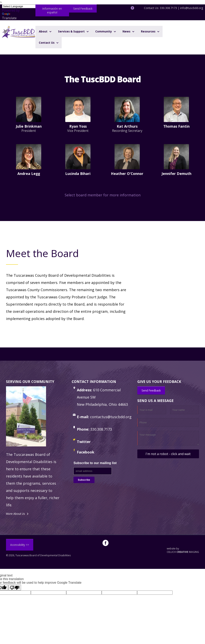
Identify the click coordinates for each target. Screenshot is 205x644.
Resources (148, 31)
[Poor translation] (15, 587)
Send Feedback (83, 9)
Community (104, 31)
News (126, 31)
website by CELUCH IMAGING (183, 550)
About (43, 31)
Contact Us (47, 43)
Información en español (52, 10)
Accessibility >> (20, 545)
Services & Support (71, 31)
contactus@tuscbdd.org (111, 417)
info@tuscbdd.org (192, 8)
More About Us (16, 514)
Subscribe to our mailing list (95, 463)
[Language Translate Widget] (21, 6)
